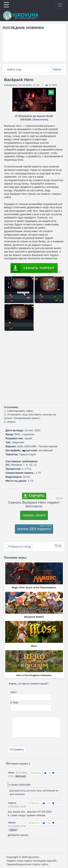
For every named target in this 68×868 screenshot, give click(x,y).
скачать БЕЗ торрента (34, 529)
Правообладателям (19, 864)
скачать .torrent (34, 515)
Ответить (36, 773)
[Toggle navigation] (60, 5)
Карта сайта (41, 864)
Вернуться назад (19, 547)
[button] (58, 546)
